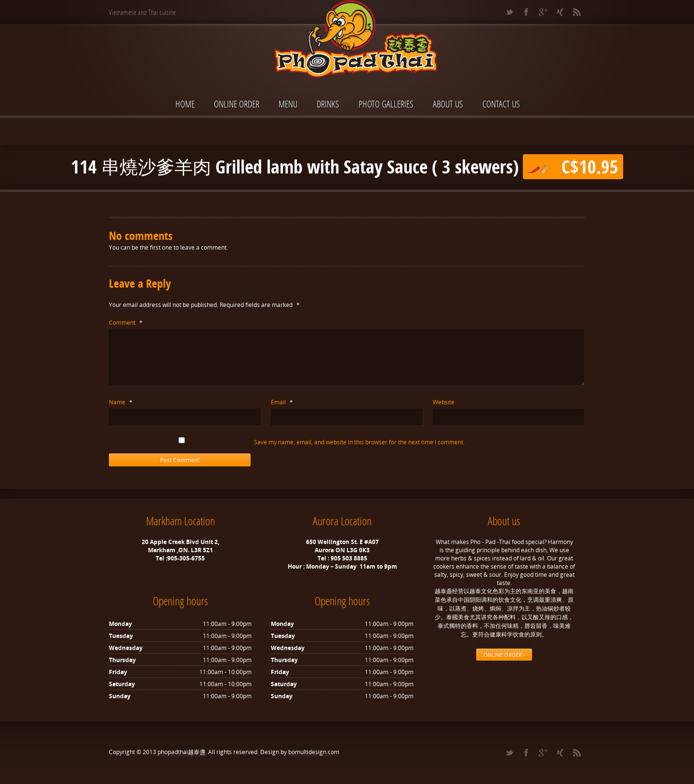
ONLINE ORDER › (504, 655)
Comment (126, 323)
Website (444, 402)
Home (185, 104)
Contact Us (501, 104)
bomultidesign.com (314, 752)
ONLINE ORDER (237, 104)
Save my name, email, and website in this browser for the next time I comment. (359, 442)
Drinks (328, 104)
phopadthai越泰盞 (181, 752)
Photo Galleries (386, 104)
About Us (448, 104)
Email (282, 402)
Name (121, 402)
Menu (288, 104)
